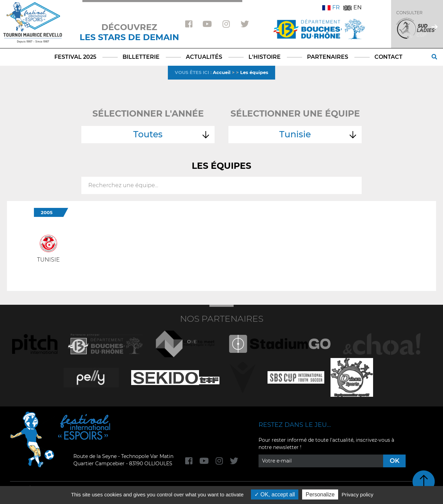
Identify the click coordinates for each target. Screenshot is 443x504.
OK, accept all (275, 494)
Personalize (320, 494)
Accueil (222, 72)
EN (352, 7)
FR (331, 7)
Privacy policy (358, 494)
